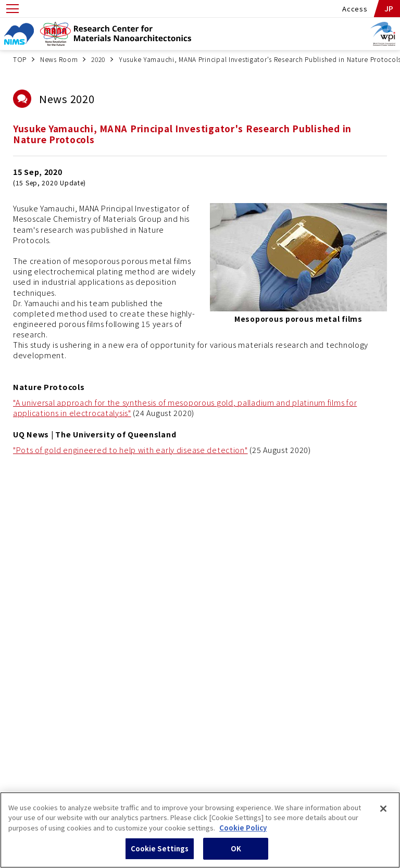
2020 (98, 59)
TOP (20, 59)
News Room (59, 59)
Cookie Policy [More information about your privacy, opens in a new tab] (243, 832)
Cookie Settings (160, 854)
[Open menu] (12, 9)
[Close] (383, 813)
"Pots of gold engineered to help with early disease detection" (130, 450)
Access (355, 9)
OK (236, 854)
